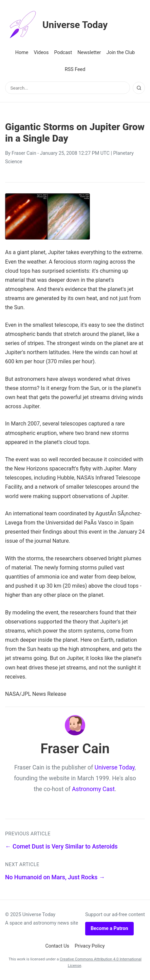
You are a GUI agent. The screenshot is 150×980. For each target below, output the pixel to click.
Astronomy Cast (93, 789)
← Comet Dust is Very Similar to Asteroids (61, 847)
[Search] (139, 88)
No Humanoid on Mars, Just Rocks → (55, 877)
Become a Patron (109, 928)
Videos (41, 53)
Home (22, 53)
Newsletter (89, 53)
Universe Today (56, 25)
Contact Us (57, 946)
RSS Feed (75, 69)
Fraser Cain (24, 153)
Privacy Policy (90, 946)
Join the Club (120, 53)
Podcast (63, 53)
